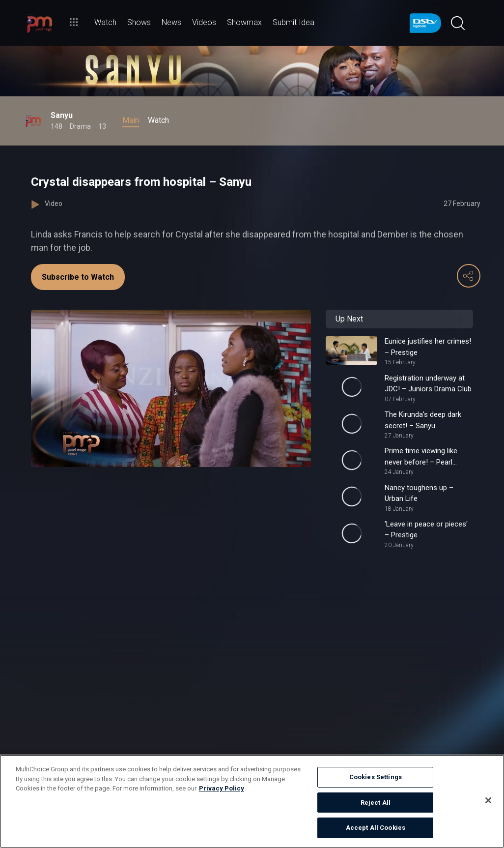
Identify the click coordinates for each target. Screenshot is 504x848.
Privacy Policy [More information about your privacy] (222, 788)
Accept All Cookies (376, 828)
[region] (252, 801)
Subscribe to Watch (78, 277)
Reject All (376, 803)
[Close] (488, 800)
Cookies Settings (376, 777)
